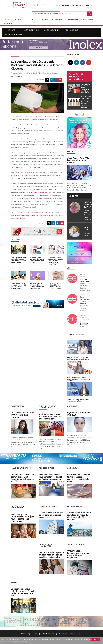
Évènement (7, 23)
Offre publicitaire (48, 633)
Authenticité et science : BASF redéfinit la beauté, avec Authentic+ (51, 416)
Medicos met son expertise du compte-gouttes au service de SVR (37, 286)
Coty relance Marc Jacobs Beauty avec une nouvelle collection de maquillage (56, 261)
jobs (33, 20)
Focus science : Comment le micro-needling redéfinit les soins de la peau (79, 478)
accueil (8, 20)
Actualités (19, 20)
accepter (95, 639)
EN (38, 5)
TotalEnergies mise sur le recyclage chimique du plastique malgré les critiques (79, 516)
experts (45, 20)
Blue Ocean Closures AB (36, 125)
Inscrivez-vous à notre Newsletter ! (48, 14)
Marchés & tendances (21, 468)
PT (43, 5)
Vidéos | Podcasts (87, 20)
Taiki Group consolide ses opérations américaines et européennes (51, 515)
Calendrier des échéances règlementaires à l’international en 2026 (79, 379)
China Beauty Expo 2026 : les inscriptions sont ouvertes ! (79, 160)
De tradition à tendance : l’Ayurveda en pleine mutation (22, 415)
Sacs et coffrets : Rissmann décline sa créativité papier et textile (37, 260)
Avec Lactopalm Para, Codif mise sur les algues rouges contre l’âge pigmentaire (22, 517)
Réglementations (47, 468)
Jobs (69, 268)
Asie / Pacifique (71, 30)
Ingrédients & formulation (17, 507)
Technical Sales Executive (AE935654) (85, 322)
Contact (34, 633)
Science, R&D (73, 468)
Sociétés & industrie (77, 544)
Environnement (75, 506)
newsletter (63, 633)
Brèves (13, 55)
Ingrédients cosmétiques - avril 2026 (79, 413)
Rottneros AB (41, 117)
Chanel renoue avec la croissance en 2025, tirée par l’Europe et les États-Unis (19, 286)
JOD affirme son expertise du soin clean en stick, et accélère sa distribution (51, 553)
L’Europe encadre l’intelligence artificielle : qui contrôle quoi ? (78, 358)
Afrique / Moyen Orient (13, 35)
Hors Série (72, 406)
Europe (12, 30)
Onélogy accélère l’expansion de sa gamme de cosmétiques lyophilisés (79, 554)
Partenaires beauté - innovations (76, 76)
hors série (72, 20)
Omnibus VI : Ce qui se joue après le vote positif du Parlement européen (51, 477)
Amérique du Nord (32, 30)
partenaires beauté (59, 20)
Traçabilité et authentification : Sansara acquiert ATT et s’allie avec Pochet (55, 286)
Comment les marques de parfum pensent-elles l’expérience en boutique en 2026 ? (23, 478)
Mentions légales (76, 633)
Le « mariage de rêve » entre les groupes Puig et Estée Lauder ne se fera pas (18, 260)
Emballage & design (48, 506)
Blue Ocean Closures (18, 173)
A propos (24, 633)
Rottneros (15, 139)
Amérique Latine (51, 30)
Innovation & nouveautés (51, 544)
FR (34, 5)
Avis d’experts (18, 406)
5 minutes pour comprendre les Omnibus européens (78, 400)
